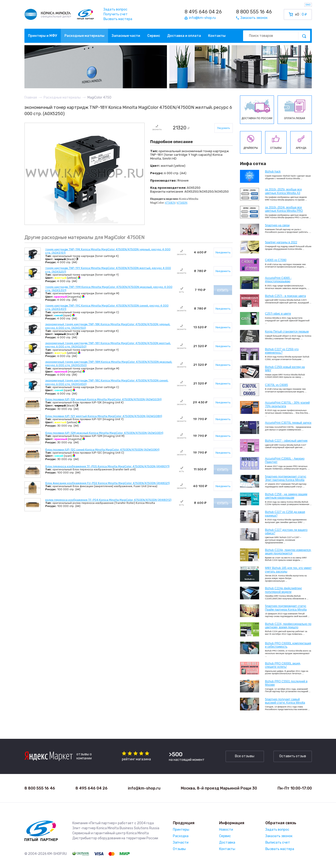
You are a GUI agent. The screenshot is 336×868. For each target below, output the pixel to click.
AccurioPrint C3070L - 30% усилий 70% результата (288, 404)
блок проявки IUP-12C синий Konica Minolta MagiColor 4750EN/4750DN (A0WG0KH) (102, 450)
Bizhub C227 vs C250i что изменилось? (282, 351)
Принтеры (181, 830)
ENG (308, 5)
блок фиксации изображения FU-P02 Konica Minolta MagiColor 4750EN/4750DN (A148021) (108, 483)
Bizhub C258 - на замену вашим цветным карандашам (286, 496)
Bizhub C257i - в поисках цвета (286, 296)
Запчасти (181, 843)
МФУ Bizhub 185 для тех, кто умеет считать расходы (288, 570)
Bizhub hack (273, 172)
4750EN (170, 203)
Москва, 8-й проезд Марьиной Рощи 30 (219, 788)
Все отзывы (245, 756)
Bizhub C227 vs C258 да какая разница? (285, 514)
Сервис (154, 36)
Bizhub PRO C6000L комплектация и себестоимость (288, 645)
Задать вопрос (115, 9)
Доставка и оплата (184, 36)
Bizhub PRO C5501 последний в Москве (286, 683)
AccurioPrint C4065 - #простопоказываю (278, 280)
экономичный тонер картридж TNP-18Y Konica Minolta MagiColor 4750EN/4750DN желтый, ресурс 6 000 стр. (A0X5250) (108, 345)
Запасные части (126, 36)
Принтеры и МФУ (43, 36)
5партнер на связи (277, 225)
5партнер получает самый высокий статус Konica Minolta (285, 701)
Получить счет (116, 14)
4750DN (182, 203)
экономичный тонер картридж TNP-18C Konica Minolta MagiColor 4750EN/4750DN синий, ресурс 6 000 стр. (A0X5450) (107, 382)
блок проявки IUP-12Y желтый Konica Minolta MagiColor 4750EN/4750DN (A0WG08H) (104, 416)
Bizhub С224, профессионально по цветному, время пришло (288, 626)
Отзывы (179, 849)
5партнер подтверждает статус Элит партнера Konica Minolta (286, 478)
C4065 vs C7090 (276, 260)
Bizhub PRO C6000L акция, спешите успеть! (283, 665)
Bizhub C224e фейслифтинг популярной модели (284, 590)
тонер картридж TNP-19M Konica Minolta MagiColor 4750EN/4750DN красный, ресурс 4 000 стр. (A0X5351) (109, 289)
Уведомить (224, 128)
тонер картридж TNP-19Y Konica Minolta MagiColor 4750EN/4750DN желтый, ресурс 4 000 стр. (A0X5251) (108, 270)
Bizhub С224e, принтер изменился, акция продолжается (288, 552)
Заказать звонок (279, 836)
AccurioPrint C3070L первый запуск (288, 423)
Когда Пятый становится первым (287, 332)
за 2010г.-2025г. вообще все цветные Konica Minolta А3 (284, 191)
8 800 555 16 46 (254, 12)
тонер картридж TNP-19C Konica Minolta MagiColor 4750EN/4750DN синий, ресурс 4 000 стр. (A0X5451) (107, 307)
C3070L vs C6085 (277, 385)
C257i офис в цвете (278, 314)
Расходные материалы (84, 36)
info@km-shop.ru (144, 788)
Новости (226, 830)
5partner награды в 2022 (281, 242)
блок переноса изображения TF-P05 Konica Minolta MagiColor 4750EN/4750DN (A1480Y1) (107, 466)
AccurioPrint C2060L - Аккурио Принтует (285, 460)
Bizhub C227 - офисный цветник (286, 441)
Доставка (227, 843)
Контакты (217, 36)
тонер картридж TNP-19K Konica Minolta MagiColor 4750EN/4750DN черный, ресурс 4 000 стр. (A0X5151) (108, 251)
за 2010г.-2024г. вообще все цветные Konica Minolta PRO (284, 209)
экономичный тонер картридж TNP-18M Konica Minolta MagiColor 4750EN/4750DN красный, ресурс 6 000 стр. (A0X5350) (109, 363)
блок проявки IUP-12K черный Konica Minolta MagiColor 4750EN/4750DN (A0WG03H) (103, 399)
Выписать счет (278, 843)
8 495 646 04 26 (203, 12)
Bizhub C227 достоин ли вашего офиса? (286, 532)
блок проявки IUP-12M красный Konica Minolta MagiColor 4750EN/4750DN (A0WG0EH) (104, 433)
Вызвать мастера (118, 19)
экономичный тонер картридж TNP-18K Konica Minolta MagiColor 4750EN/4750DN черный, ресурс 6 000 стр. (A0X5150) (108, 326)
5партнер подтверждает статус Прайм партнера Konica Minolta (286, 608)
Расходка (181, 836)
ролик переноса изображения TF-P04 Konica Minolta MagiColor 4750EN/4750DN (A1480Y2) (108, 500)
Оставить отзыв (293, 756)
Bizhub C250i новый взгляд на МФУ (285, 369)
